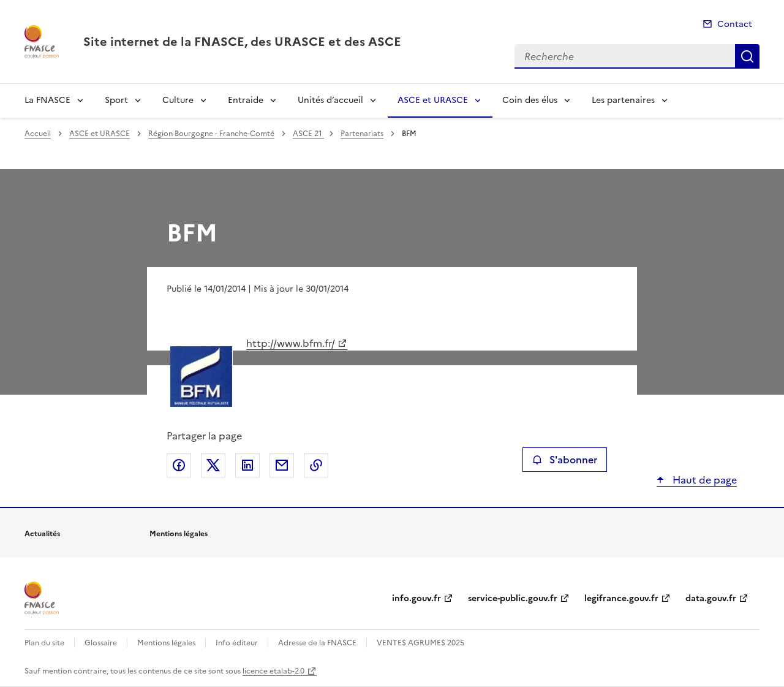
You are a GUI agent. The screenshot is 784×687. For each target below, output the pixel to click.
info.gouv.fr (417, 598)
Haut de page (703, 480)
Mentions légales (166, 643)
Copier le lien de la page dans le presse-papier (316, 465)
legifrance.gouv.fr (621, 598)
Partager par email (282, 465)
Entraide (246, 100)
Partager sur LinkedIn (247, 465)
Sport (116, 100)
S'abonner (564, 460)
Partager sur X (213, 465)
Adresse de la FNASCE (317, 643)
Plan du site (44, 643)
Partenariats (362, 134)
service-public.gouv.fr (513, 598)
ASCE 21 (308, 134)
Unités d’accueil (330, 100)
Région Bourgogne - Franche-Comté (211, 134)
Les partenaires (623, 100)
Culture (178, 100)
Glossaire (101, 643)
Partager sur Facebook (179, 465)
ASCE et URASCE (433, 100)
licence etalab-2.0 (273, 671)
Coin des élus (530, 100)
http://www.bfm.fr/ (291, 343)
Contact (735, 24)
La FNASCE (47, 100)
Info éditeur (237, 643)
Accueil (38, 134)
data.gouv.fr (711, 598)
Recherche (747, 56)
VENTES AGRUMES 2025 (420, 643)
